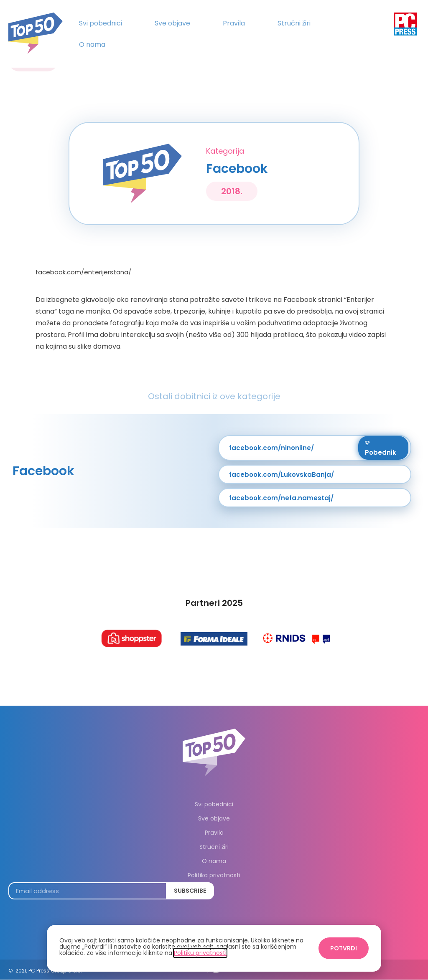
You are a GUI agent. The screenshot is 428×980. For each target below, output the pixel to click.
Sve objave (172, 23)
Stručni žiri (294, 23)
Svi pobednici (101, 23)
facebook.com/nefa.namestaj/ (281, 498)
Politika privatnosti (214, 875)
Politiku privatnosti (200, 953)
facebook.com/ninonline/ (271, 448)
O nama (92, 44)
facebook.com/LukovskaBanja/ (282, 475)
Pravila (234, 23)
